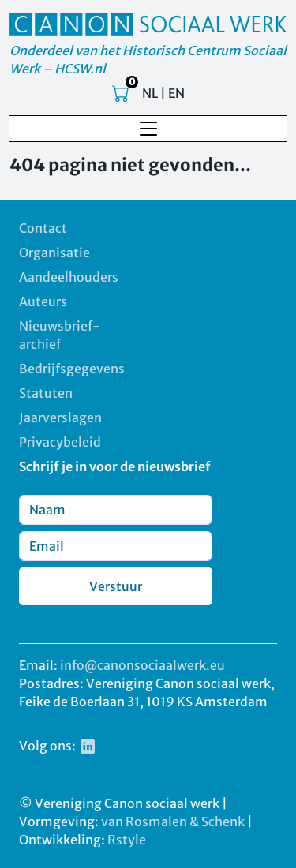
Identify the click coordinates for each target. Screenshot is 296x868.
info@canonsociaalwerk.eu (142, 665)
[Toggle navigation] (148, 129)
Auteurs (43, 301)
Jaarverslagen (60, 417)
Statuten (46, 393)
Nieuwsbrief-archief (60, 335)
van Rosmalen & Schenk (173, 821)
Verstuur (116, 586)
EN (176, 93)
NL (150, 93)
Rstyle (127, 840)
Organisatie (54, 253)
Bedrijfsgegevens (72, 369)
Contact (43, 228)
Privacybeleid (60, 442)
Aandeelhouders (69, 277)
